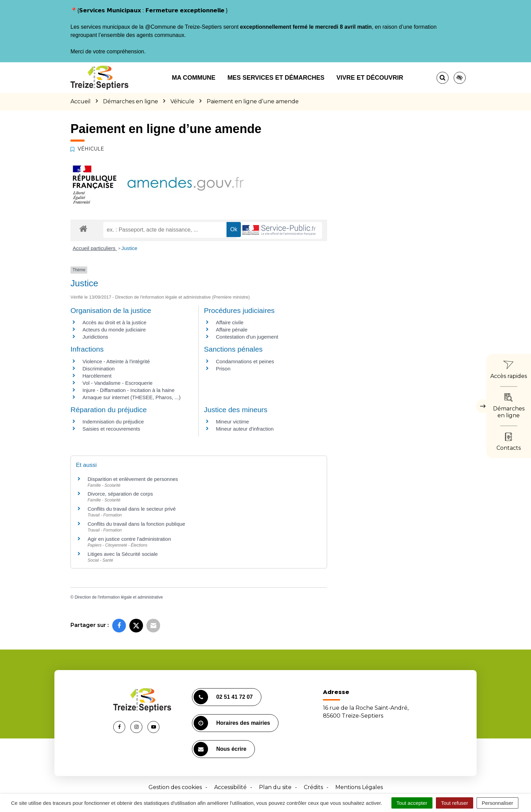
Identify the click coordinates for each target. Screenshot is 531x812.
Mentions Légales (359, 787)
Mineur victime (232, 422)
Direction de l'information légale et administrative (119, 597)
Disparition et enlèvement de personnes (133, 479)
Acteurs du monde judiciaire (114, 330)
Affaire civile (230, 322)
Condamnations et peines (245, 361)
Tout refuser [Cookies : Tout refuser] (455, 803)
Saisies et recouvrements (111, 429)
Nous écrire (220, 749)
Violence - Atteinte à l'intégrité (116, 361)
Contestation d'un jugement (247, 337)
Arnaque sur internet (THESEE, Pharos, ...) (132, 397)
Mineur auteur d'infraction (245, 429)
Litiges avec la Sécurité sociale (123, 554)
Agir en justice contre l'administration (129, 539)
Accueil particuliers (95, 248)
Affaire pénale (232, 330)
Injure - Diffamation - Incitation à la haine (128, 390)
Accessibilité (230, 787)
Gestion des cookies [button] (175, 787)
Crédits (313, 787)
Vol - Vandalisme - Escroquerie (118, 383)
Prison (223, 369)
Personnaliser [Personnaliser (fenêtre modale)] (497, 803)
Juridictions (95, 337)
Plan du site (275, 787)
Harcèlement (97, 376)
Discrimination (99, 369)
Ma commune (193, 78)
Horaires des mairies (232, 723)
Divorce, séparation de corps (120, 494)
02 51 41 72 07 (223, 697)
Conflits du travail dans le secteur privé (132, 509)
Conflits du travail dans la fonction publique (136, 524)
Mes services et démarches (276, 78)
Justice (129, 248)
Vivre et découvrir (370, 78)
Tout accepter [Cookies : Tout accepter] (412, 803)
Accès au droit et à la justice (114, 322)
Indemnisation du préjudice (113, 422)
